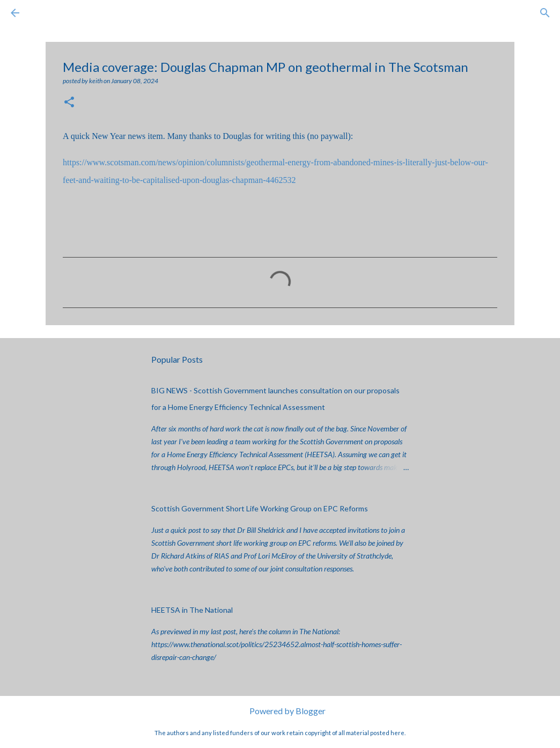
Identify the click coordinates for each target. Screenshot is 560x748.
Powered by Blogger (280, 711)
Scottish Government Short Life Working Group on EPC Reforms (260, 508)
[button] (69, 103)
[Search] (45, 13)
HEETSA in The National (192, 610)
